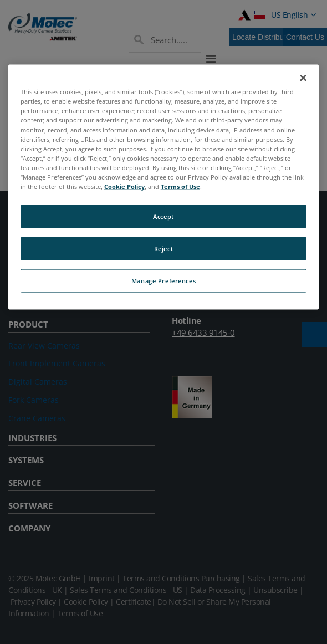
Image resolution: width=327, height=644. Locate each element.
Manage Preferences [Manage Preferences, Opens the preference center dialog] (163, 280)
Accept (163, 216)
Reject (163, 249)
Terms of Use (180, 186)
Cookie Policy (124, 186)
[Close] (303, 78)
